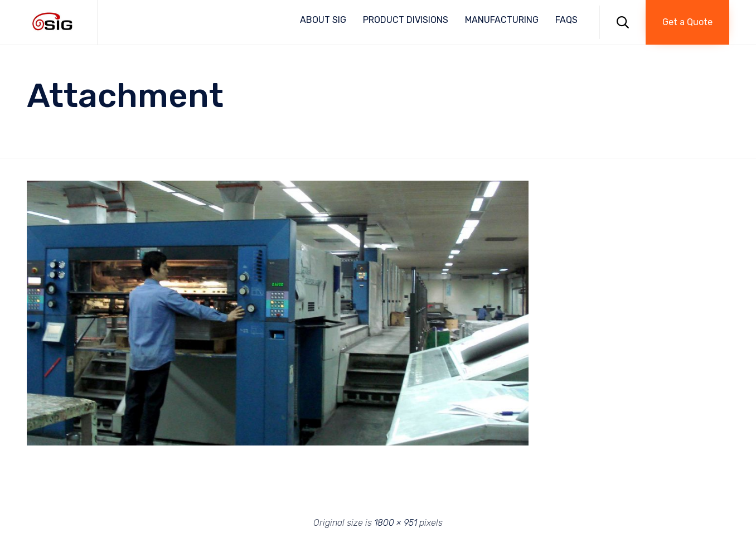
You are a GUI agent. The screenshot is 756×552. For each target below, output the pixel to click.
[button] (687, 22)
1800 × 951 (396, 523)
